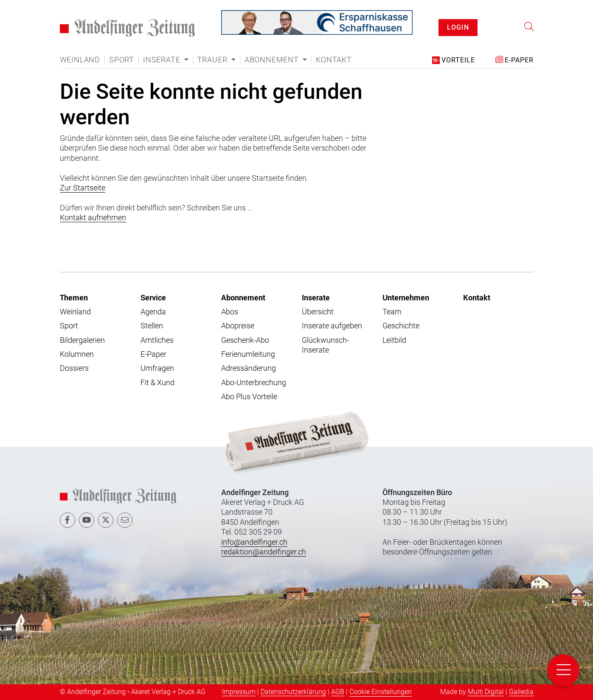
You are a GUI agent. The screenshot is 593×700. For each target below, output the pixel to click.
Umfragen (157, 368)
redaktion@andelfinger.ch (264, 552)
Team (392, 312)
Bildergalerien (82, 340)
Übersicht (318, 312)
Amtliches (157, 340)
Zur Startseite (83, 188)
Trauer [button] (214, 60)
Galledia (521, 692)
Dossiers (74, 368)
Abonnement (243, 297)
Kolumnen (77, 354)
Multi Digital (486, 692)
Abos (230, 312)
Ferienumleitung (248, 354)
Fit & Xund (157, 382)
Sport (122, 60)
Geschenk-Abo (245, 340)
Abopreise (238, 326)
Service (153, 297)
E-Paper (153, 354)
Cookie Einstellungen (381, 692)
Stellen (152, 326)
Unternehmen (406, 297)
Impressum (239, 692)
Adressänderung (249, 368)
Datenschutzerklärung (293, 692)
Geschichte (401, 326)
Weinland (80, 60)
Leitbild (394, 340)
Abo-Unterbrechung (254, 382)
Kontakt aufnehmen (93, 217)
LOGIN (458, 27)
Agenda (153, 312)
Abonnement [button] (273, 60)
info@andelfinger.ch (254, 542)
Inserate (316, 297)
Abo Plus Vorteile (249, 396)
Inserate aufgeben (332, 326)
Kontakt (334, 60)
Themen (74, 297)
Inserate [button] (163, 60)
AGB (338, 692)
